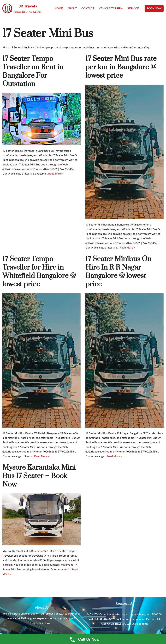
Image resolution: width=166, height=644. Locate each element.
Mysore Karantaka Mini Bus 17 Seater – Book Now (39, 477)
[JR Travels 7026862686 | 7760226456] (22, 9)
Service (133, 9)
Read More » (56, 174)
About (71, 9)
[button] (122, 9)
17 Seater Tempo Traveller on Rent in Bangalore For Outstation (33, 72)
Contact (87, 9)
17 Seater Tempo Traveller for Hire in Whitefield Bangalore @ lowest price (39, 272)
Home (58, 9)
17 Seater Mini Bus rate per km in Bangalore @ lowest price (121, 67)
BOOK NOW (154, 8)
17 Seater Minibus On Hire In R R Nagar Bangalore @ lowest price (118, 272)
